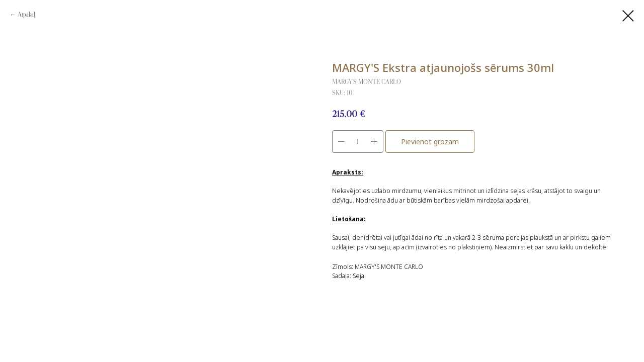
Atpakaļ (26, 14)
